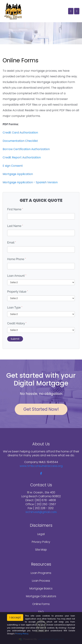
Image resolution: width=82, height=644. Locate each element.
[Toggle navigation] (77, 11)
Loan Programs (41, 573)
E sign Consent (13, 166)
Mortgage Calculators (41, 596)
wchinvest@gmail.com (41, 512)
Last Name (15, 226)
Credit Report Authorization (22, 157)
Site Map (41, 550)
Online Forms (41, 604)
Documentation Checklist (20, 141)
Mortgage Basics (41, 588)
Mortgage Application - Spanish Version (30, 182)
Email (12, 243)
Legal (41, 534)
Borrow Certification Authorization (26, 149)
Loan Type (15, 308)
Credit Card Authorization (20, 133)
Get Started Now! (41, 409)
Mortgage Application (18, 174)
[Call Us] (71, 11)
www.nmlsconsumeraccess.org (41, 466)
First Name (15, 209)
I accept (15, 617)
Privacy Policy (41, 542)
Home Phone (17, 259)
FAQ (41, 612)
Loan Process (41, 581)
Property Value (18, 292)
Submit (15, 339)
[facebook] (41, 474)
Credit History (17, 323)
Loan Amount (17, 276)
